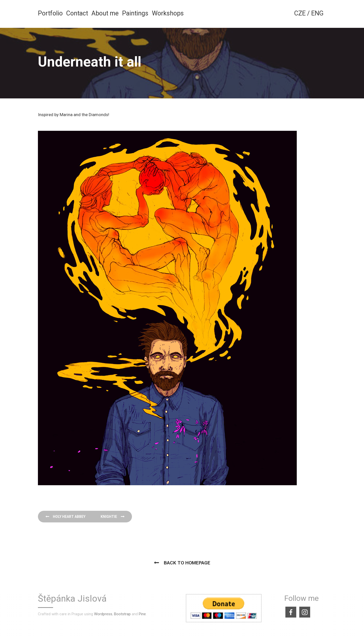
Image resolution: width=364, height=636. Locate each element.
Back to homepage (187, 563)
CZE (300, 13)
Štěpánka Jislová (72, 599)
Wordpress (103, 614)
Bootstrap (122, 614)
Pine (142, 614)
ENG (317, 13)
